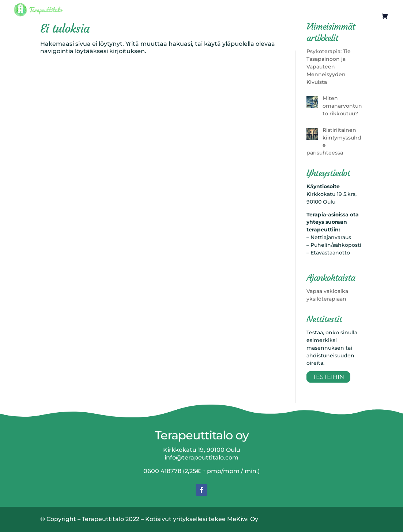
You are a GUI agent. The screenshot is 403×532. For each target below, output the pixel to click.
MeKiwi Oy (243, 519)
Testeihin (328, 377)
